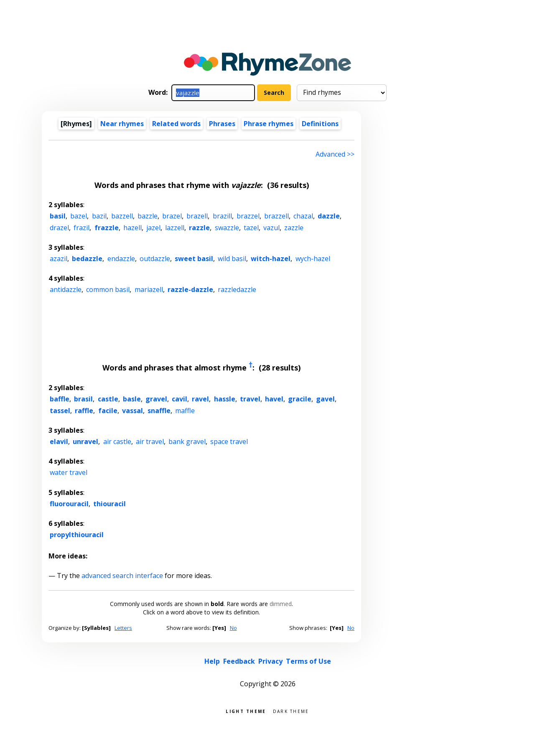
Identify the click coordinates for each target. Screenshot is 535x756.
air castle (117, 441)
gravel (156, 399)
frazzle (107, 228)
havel (274, 399)
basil (58, 216)
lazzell (175, 228)
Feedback (239, 661)
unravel (85, 441)
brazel (172, 216)
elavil (59, 441)
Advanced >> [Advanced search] (335, 154)
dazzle (329, 216)
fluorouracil (69, 504)
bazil (99, 216)
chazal (303, 216)
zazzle (294, 228)
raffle (84, 411)
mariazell (149, 289)
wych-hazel (313, 259)
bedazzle (87, 259)
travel (250, 399)
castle (108, 399)
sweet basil (194, 259)
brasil (83, 399)
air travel (150, 441)
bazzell (122, 216)
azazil (59, 259)
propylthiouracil (77, 535)
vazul (271, 228)
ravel (200, 399)
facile (108, 411)
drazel (59, 228)
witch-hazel (271, 259)
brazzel (248, 216)
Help (212, 661)
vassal (132, 411)
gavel (325, 399)
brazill (222, 216)
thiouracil (110, 504)
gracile (300, 399)
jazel (153, 228)
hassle (225, 399)
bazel (79, 216)
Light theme (246, 711)
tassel (60, 411)
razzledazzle (237, 289)
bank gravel (187, 441)
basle (132, 399)
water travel (69, 472)
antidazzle (66, 289)
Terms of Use (308, 661)
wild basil (232, 259)
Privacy (270, 661)
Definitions (320, 124)
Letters (123, 628)
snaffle (159, 411)
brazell (197, 216)
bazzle (148, 216)
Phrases (222, 124)
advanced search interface (122, 576)
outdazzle (155, 259)
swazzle (227, 228)
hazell (132, 228)
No (233, 628)
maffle (185, 411)
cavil (180, 399)
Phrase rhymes (269, 124)
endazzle (121, 259)
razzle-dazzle (190, 289)
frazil (82, 228)
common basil (108, 289)
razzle (199, 228)
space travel (229, 441)
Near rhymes (122, 124)
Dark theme (291, 711)
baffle (60, 399)
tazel (251, 228)
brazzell (276, 216)
